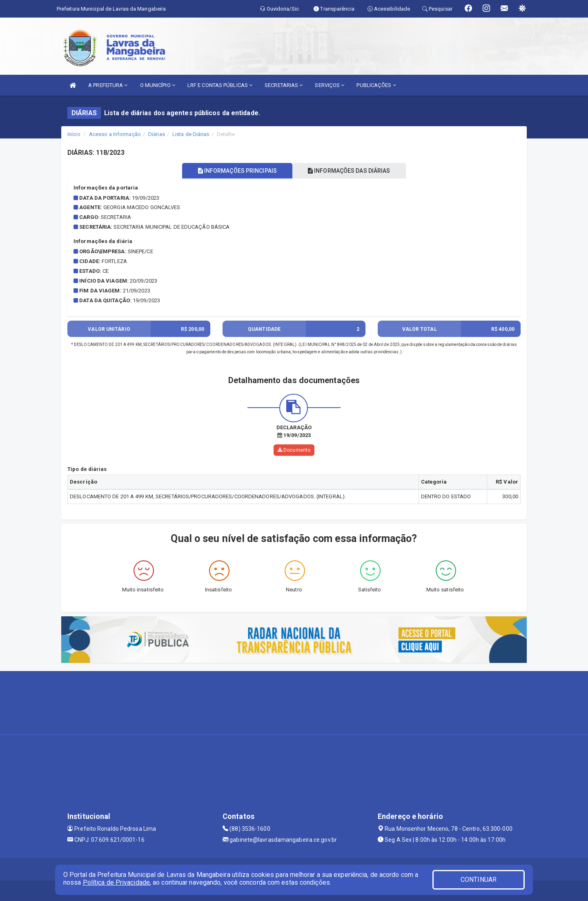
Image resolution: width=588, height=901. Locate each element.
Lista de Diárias (191, 134)
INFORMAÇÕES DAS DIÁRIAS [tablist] (351, 171)
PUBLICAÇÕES (376, 85)
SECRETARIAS (284, 85)
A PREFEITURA (108, 85)
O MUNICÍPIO (158, 85)
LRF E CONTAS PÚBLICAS (220, 85)
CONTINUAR (479, 880)
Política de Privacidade (116, 882)
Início (74, 134)
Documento (294, 450)
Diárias (157, 134)
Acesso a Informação (115, 134)
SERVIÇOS (330, 85)
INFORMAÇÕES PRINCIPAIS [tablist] (236, 171)
